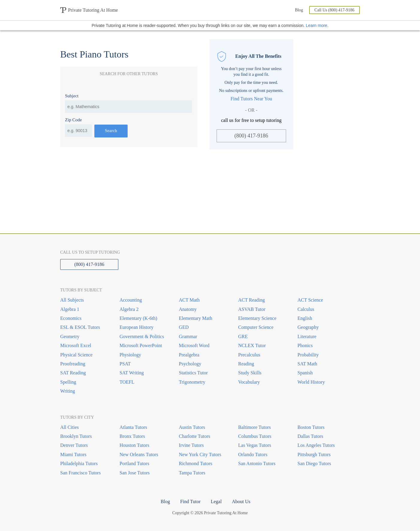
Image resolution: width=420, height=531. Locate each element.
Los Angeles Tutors (316, 445)
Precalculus (249, 355)
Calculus (306, 309)
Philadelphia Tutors (79, 463)
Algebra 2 (129, 309)
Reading (246, 364)
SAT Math (307, 364)
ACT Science (310, 300)
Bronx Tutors (132, 436)
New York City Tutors (200, 454)
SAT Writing (132, 373)
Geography (308, 327)
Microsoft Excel (76, 345)
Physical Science (76, 355)
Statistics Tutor (193, 373)
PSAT (125, 364)
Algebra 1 (70, 309)
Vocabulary (249, 382)
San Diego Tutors (314, 463)
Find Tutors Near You (251, 99)
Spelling (68, 382)
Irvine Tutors (191, 445)
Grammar (188, 336)
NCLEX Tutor (252, 345)
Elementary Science (257, 318)
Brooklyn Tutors (76, 436)
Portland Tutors (134, 463)
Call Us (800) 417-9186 (334, 10)
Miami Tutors (73, 454)
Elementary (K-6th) (138, 318)
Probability (308, 355)
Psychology (190, 364)
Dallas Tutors (310, 436)
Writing (68, 391)
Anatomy (188, 309)
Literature (307, 336)
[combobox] (129, 107)
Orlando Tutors (253, 454)
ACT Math (189, 300)
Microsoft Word (194, 345)
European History (136, 327)
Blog (299, 10)
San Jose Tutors (135, 473)
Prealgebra (189, 355)
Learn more (317, 25)
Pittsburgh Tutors (314, 454)
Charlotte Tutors (194, 436)
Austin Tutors (192, 427)
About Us (241, 501)
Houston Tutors (134, 445)
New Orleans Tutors (139, 454)
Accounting (131, 300)
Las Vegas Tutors (255, 445)
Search (111, 131)
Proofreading (73, 364)
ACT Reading (251, 300)
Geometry (70, 336)
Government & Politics (142, 336)
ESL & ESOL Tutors (80, 327)
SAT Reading (73, 373)
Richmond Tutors (196, 463)
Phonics (305, 345)
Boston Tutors (311, 427)
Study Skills (250, 373)
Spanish (305, 373)
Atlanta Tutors (133, 427)
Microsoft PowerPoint (141, 345)
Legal (216, 501)
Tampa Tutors (192, 473)
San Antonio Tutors (257, 463)
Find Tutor (190, 501)
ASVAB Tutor (252, 309)
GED (184, 327)
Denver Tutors (74, 445)
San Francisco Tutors (80, 473)
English (305, 318)
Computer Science (256, 327)
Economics (71, 318)
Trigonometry (192, 382)
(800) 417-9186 (251, 136)
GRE (243, 336)
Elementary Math (196, 318)
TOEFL (127, 382)
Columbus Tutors (255, 436)
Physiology (130, 355)
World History (311, 382)
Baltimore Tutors (254, 427)
